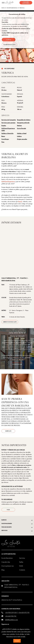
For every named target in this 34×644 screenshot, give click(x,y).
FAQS (21, 566)
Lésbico (19, 136)
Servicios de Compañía (9, 120)
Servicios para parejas (8, 123)
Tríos (3, 142)
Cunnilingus (5, 139)
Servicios (22, 558)
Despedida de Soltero (24, 120)
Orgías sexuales (22, 139)
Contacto (22, 570)
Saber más (8, 431)
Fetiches (19, 126)
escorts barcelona (12, 8)
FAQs (8, 510)
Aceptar (17, 641)
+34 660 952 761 (11, 616)
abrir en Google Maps (10, 322)
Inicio (3, 8)
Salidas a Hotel (22, 133)
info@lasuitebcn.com (11, 620)
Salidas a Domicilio (7, 133)
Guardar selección (9, 45)
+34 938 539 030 (11, 613)
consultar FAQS (17, 364)
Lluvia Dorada (21, 128)
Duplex (4, 126)
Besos (3, 136)
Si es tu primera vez (8, 566)
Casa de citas (6, 562)
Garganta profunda (23, 123)
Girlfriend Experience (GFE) (8, 129)
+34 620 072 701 (24, 613)
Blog (3, 570)
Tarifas (21, 562)
